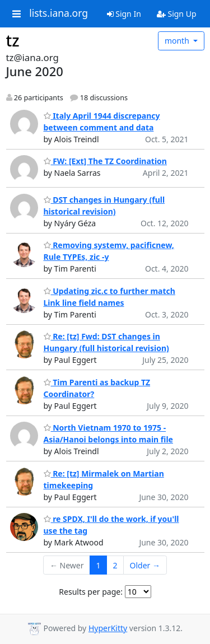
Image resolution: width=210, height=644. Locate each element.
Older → (145, 565)
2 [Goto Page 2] (115, 565)
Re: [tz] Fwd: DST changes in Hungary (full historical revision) (106, 342)
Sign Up (177, 14)
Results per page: (91, 592)
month (178, 41)
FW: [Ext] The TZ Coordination (105, 161)
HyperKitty (108, 628)
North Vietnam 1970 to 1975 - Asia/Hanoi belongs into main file (108, 433)
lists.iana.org (59, 13)
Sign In (124, 14)
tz (13, 40)
